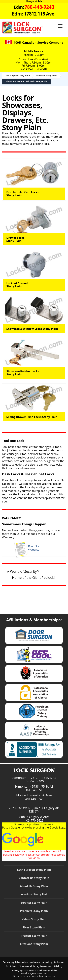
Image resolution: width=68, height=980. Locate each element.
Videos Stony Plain (34, 919)
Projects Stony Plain (34, 936)
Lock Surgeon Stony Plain (17, 76)
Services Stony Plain (34, 903)
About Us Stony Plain (34, 886)
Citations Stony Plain (34, 944)
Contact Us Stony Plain (34, 878)
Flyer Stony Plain (34, 927)
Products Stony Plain (47, 76)
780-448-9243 (34, 799)
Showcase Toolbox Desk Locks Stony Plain (27, 81)
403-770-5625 (34, 820)
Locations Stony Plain (34, 894)
